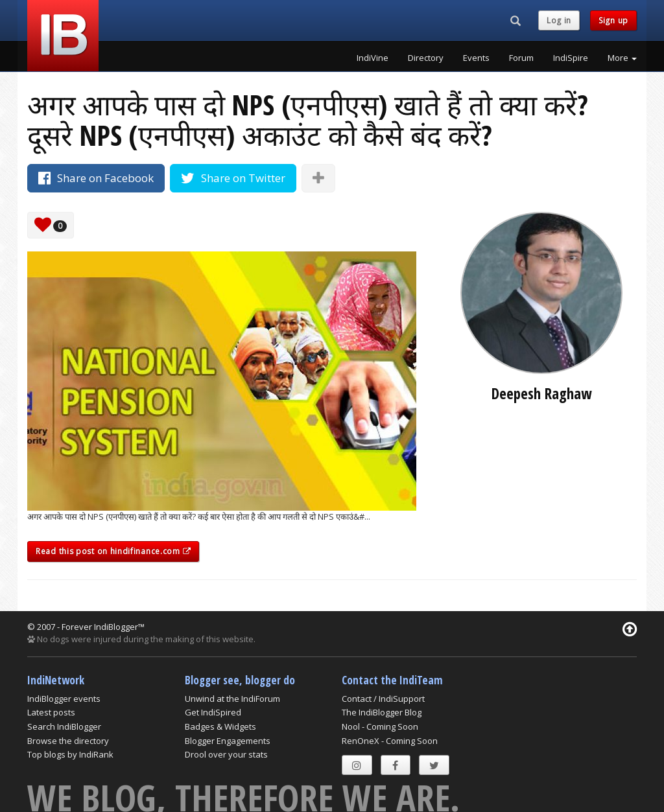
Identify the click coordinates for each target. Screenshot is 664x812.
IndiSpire (571, 58)
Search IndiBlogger (64, 726)
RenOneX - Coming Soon (390, 741)
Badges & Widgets (220, 726)
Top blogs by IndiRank (70, 754)
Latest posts (51, 712)
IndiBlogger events (64, 699)
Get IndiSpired (213, 712)
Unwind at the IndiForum (232, 699)
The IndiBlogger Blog (382, 712)
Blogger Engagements (228, 741)
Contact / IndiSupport (383, 699)
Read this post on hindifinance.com (113, 551)
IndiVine (373, 58)
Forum (521, 58)
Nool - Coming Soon (380, 726)
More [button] (622, 58)
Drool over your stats (226, 754)
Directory (426, 58)
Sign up (613, 20)
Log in (559, 20)
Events (476, 58)
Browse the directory (68, 741)
